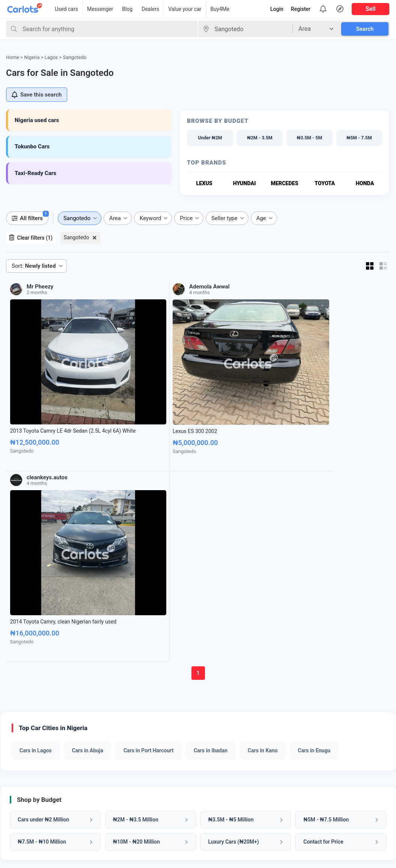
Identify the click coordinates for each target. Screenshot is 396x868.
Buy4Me (220, 9)
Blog (127, 9)
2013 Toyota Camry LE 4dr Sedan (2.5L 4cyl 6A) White (48, 382)
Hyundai (244, 184)
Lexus (204, 184)
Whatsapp (313, 763)
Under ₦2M (210, 138)
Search (365, 29)
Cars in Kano (263, 513)
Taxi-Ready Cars (35, 173)
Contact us (213, 792)
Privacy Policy (217, 804)
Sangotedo (76, 238)
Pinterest (312, 790)
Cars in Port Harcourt (148, 513)
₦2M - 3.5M (260, 138)
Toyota (325, 184)
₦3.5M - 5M (309, 138)
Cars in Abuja (88, 513)
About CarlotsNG (221, 756)
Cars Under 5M (26, 792)
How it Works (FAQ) (224, 768)
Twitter (309, 817)
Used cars (66, 9)
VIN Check (116, 768)
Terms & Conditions (224, 816)
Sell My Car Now (279, 683)
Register (301, 9)
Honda (365, 184)
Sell (371, 9)
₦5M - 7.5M (359, 138)
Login (277, 9)
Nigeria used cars (37, 120)
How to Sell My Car (223, 780)
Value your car (185, 9)
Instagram (313, 804)
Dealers (150, 9)
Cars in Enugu (314, 513)
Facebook (313, 777)
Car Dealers (21, 780)
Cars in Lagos (36, 513)
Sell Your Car (23, 768)
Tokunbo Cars (32, 146)
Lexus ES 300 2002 (127, 378)
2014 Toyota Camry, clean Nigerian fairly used (241, 382)
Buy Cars (18, 756)
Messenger (100, 9)
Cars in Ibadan (211, 513)
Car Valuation (120, 756)
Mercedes (285, 184)
